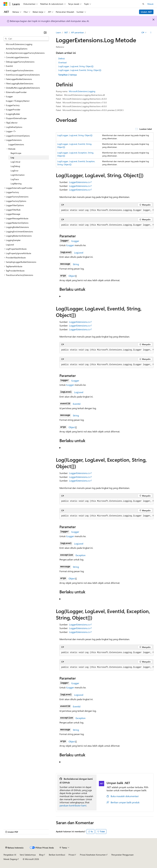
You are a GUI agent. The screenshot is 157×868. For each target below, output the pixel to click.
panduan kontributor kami (73, 805)
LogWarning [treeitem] (16, 184)
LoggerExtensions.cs (79, 182)
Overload (62, 62)
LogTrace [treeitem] (15, 179)
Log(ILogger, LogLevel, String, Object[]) (76, 66)
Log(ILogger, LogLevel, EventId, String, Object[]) (80, 70)
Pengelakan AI (10, 855)
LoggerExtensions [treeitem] (16, 144)
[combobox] (26, 39)
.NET (66, 32)
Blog (41, 855)
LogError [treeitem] (14, 171)
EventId (77, 404)
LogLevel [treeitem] (10, 245)
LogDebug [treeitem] (15, 166)
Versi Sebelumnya (28, 855)
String (76, 264)
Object (72, 276)
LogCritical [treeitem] (15, 162)
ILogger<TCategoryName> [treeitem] (18, 101)
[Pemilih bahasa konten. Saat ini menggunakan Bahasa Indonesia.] (14, 848)
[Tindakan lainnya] (151, 33)
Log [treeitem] (12, 157)
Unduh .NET (146, 12)
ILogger (75, 241)
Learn (58, 32)
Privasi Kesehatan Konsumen (93, 855)
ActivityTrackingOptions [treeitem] (17, 49)
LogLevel (79, 253)
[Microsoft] (5, 4)
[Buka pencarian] (143, 4)
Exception (81, 555)
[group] (106, 210)
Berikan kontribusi (57, 855)
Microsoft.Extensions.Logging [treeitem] (19, 44)
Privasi (71, 855)
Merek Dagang (10, 859)
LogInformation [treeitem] (18, 175)
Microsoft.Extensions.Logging (82, 91)
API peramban (77, 32)
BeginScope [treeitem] (16, 153)
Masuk (150, 4)
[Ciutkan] (45, 33)
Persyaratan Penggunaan (122, 855)
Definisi (62, 58)
